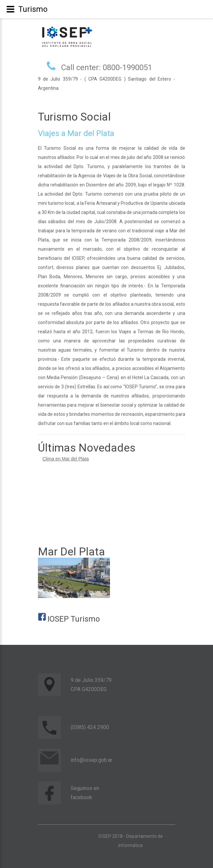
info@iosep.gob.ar (91, 760)
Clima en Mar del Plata (66, 459)
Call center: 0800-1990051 (107, 68)
